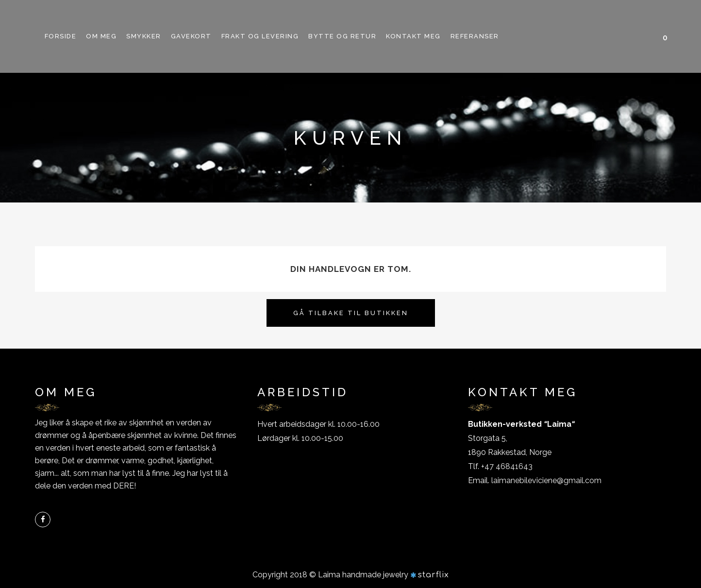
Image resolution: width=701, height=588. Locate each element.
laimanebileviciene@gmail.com (546, 480)
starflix (434, 575)
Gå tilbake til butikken (351, 313)
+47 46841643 (507, 466)
